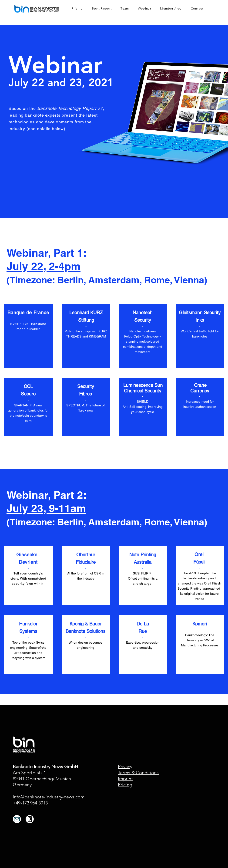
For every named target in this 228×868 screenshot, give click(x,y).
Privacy (125, 767)
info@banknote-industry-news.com (49, 797)
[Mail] (17, 819)
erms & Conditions (139, 773)
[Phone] (30, 819)
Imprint (125, 779)
